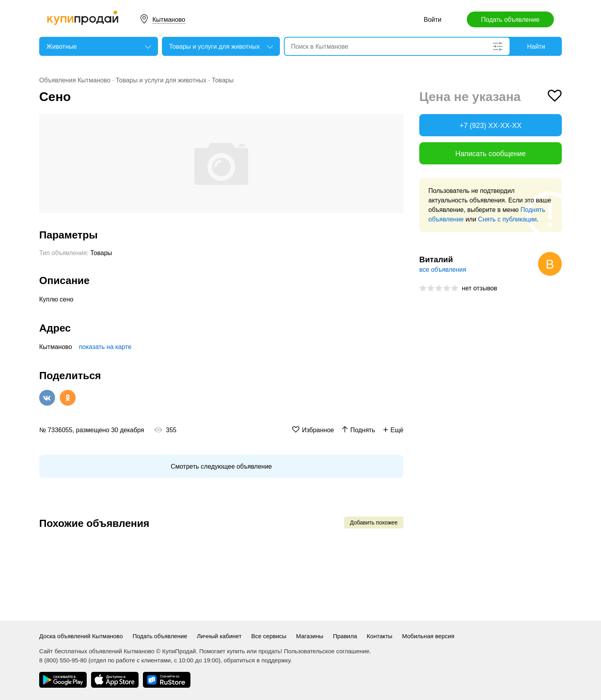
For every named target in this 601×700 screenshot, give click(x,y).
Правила (345, 636)
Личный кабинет (219, 636)
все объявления (443, 270)
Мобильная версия (428, 636)
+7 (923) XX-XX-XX (491, 126)
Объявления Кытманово (75, 80)
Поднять (363, 430)
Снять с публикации (507, 219)
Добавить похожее (374, 523)
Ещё (397, 430)
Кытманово (169, 20)
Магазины (310, 636)
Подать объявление (510, 20)
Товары (223, 80)
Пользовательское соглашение (327, 651)
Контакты (379, 636)
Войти (433, 20)
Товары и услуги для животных (161, 80)
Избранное (318, 430)
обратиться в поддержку (257, 660)
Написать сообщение (491, 154)
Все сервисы (269, 636)
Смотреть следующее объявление (221, 466)
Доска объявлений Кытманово (81, 636)
